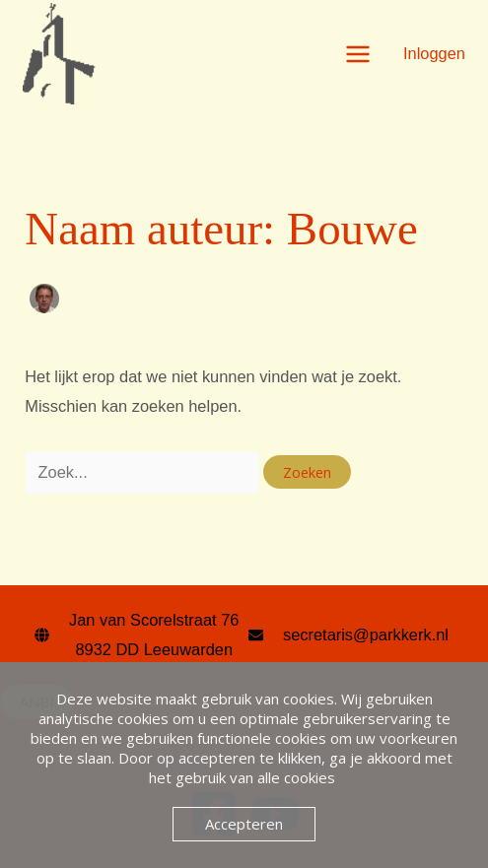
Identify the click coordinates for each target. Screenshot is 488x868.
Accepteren (244, 824)
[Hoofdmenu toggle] (357, 54)
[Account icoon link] (434, 53)
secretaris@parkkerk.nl (366, 634)
